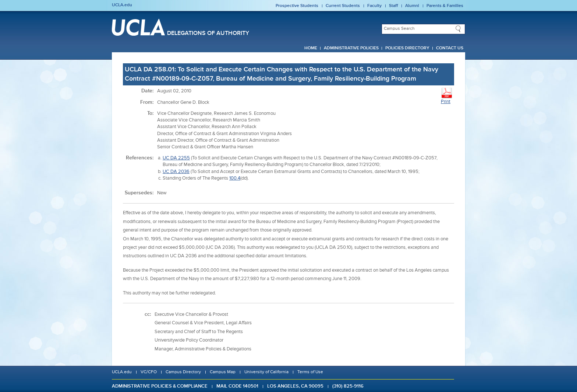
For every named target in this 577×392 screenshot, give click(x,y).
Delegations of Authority (208, 33)
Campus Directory (183, 372)
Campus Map (223, 372)
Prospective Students (297, 6)
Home (311, 48)
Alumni (412, 6)
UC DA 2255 (176, 158)
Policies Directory (407, 48)
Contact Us (450, 48)
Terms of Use (310, 372)
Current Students (343, 6)
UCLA (138, 27)
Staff (393, 6)
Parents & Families (445, 6)
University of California (266, 372)
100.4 (235, 178)
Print (447, 96)
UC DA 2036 (176, 172)
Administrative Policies (351, 48)
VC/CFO (149, 372)
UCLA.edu (122, 5)
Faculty (374, 6)
